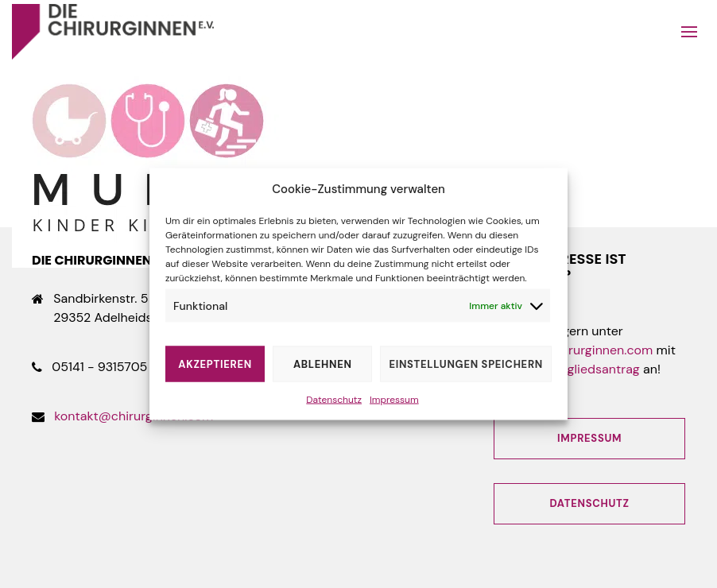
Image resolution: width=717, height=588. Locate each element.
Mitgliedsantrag (594, 369)
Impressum (394, 400)
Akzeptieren (215, 364)
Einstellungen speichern (466, 364)
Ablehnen (323, 364)
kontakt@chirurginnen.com (134, 416)
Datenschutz (334, 400)
